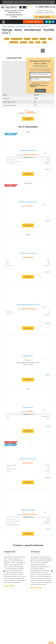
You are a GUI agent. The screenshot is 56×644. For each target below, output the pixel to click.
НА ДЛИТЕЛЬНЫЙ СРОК (13, 525)
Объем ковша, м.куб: (9, 102)
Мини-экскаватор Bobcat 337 (28, 150)
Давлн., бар (9, 313)
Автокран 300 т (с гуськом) (28, 253)
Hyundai (30, 26)
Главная (4, 26)
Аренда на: (9, 265)
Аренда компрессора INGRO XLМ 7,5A (28, 304)
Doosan (27, 39)
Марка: (5, 95)
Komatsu (24, 42)
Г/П (7, 260)
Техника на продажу (32, 22)
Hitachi (35, 39)
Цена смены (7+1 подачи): (13, 161)
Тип (7, 315)
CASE (7, 39)
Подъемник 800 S (28, 356)
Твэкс (38, 42)
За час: (8, 418)
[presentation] (4, 571)
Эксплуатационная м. (12, 469)
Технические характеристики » (28, 202)
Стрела (8, 262)
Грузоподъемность (11, 465)
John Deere (14, 42)
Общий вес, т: (7, 98)
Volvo (31, 42)
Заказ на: (9, 471)
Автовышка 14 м (28, 407)
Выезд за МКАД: (11, 163)
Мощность (9, 311)
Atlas (44, 42)
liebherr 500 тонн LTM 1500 (28, 459)
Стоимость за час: (11, 160)
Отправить (40, 90)
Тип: (8, 417)
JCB (50, 39)
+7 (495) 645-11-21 (46, 7)
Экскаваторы (11, 26)
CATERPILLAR (17, 39)
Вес (7, 263)
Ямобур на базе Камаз (28, 510)
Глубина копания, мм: (9, 105)
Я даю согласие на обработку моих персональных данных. (39, 85)
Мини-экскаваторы (21, 26)
